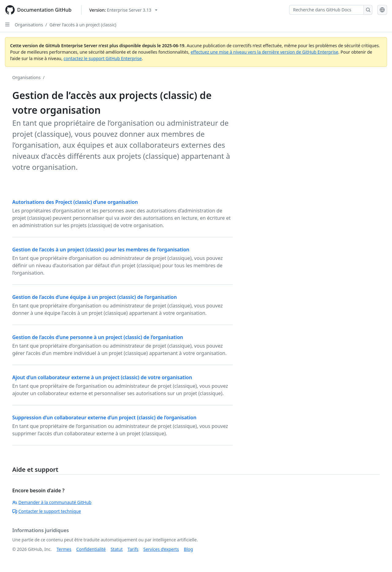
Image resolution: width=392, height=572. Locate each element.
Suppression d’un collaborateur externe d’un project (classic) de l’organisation (104, 418)
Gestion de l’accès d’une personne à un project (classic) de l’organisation (98, 337)
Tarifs (133, 549)
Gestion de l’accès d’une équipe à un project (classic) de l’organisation (94, 297)
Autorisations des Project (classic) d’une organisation (75, 202)
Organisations (29, 25)
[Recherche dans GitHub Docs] (326, 10)
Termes (64, 549)
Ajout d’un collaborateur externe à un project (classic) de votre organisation (102, 377)
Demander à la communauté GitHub (52, 502)
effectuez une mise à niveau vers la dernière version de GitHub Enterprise (264, 52)
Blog (188, 549)
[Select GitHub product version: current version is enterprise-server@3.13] (123, 10)
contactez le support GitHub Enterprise (103, 58)
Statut (117, 549)
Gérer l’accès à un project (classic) (83, 25)
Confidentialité (91, 549)
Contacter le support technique (47, 511)
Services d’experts (161, 549)
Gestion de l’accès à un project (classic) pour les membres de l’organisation (101, 250)
